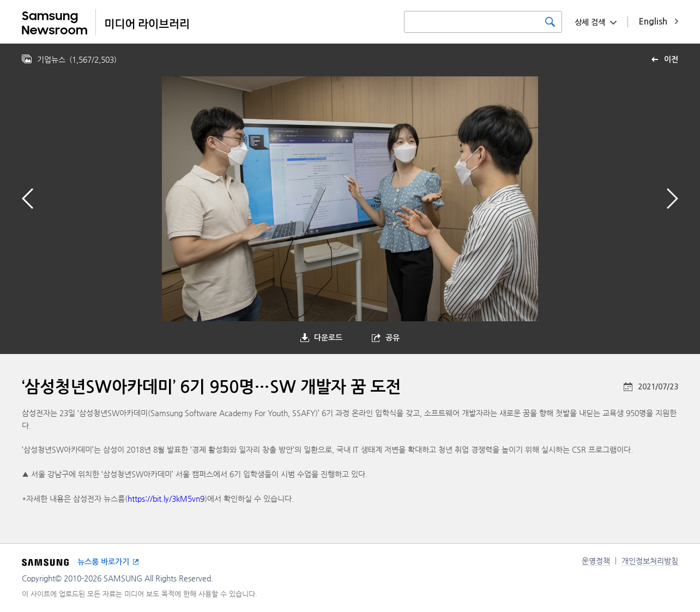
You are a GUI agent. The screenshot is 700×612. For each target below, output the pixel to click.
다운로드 (328, 338)
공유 (393, 338)
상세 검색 (590, 22)
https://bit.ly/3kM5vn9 (166, 499)
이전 (671, 59)
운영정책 (596, 561)
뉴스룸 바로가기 (103, 562)
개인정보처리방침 (650, 561)
